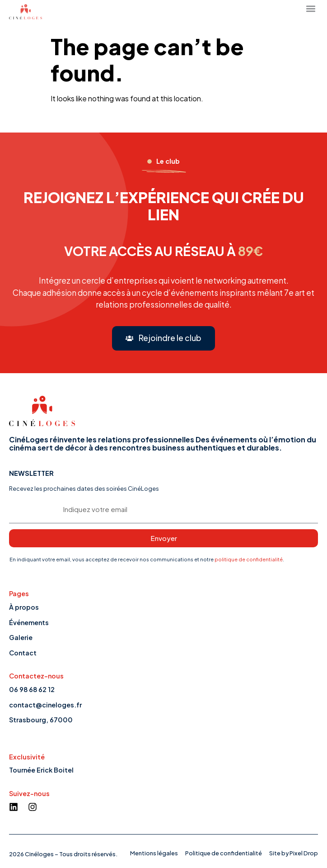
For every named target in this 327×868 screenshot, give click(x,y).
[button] (164, 338)
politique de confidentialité (249, 559)
